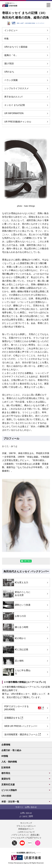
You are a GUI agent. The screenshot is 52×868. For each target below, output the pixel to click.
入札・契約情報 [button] (9, 762)
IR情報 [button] (5, 756)
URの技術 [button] (6, 796)
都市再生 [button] (26, 773)
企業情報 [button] (6, 745)
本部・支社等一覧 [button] (26, 802)
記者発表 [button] (6, 767)
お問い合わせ (26, 813)
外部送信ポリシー (26, 829)
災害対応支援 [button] (26, 785)
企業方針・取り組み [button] (11, 750)
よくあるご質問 (26, 816)
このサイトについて (26, 832)
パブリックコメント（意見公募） (26, 835)
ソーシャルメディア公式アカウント (26, 838)
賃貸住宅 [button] (26, 779)
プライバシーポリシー (26, 826)
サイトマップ (26, 823)
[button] (48, 4)
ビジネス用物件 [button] (26, 790)
